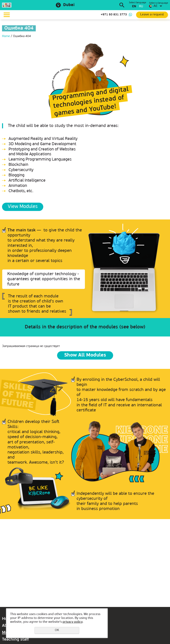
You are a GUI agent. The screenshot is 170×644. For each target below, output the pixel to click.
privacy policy (73, 622)
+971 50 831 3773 (114, 15)
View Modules (23, 207)
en (134, 7)
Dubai (69, 5)
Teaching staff (15, 640)
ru (141, 7)
